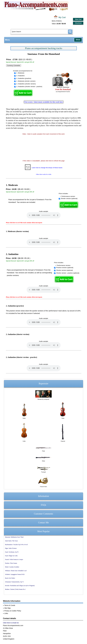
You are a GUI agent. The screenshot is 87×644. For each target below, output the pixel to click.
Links (6, 613)
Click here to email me (11, 623)
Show (78, 40)
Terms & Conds (10, 605)
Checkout (78, 23)
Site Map (7, 608)
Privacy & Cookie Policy (13, 611)
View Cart (78, 19)
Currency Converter (14, 65)
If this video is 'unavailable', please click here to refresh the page (44, 161)
